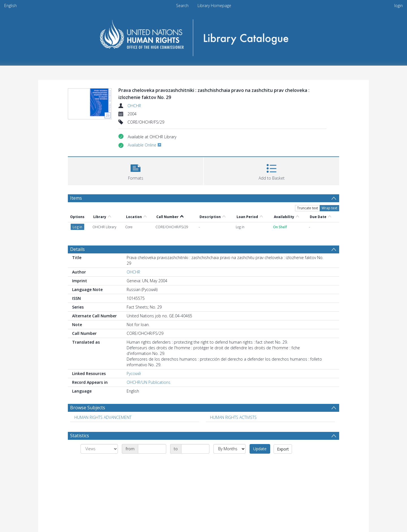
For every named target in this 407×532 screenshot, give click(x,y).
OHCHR (134, 106)
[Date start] (152, 449)
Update (260, 449)
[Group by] (99, 449)
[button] (136, 170)
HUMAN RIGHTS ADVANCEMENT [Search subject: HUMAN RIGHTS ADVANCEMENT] (103, 417)
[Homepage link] (204, 36)
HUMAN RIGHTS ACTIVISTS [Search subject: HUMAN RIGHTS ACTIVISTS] (233, 417)
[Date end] (195, 449)
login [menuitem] (399, 6)
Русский (134, 373)
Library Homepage (214, 6)
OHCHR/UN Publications (149, 382)
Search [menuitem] (182, 6)
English (10, 6)
